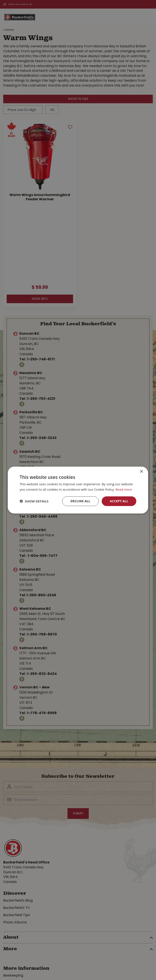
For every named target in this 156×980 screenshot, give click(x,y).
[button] (34, 501)
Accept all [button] (119, 501)
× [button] (141, 472)
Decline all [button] (80, 501)
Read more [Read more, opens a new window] (124, 489)
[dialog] (78, 490)
